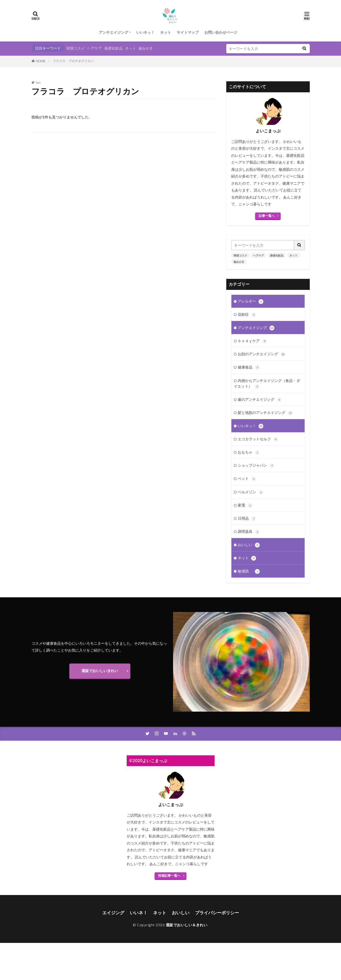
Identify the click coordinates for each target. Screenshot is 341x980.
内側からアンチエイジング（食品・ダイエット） (267, 382)
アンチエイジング (114, 32)
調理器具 (249, 530)
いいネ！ (139, 913)
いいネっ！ (145, 32)
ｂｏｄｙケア (252, 339)
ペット (247, 477)
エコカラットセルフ (258, 437)
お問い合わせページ (221, 32)
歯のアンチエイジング (260, 398)
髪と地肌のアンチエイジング (265, 411)
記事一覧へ (267, 216)
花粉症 (247, 313)
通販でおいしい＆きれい (187, 925)
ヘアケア (94, 48)
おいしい (249, 543)
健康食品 (249, 366)
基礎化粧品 (113, 48)
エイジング (113, 913)
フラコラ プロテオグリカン (73, 61)
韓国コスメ (76, 48)
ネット (166, 32)
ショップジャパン (256, 464)
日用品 (247, 517)
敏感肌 (249, 570)
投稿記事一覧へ (169, 875)
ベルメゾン (251, 490)
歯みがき (146, 48)
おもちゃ (249, 451)
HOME (41, 61)
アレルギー (251, 300)
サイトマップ (188, 32)
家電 (245, 504)
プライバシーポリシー (217, 913)
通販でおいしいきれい (100, 671)
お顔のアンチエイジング (262, 353)
